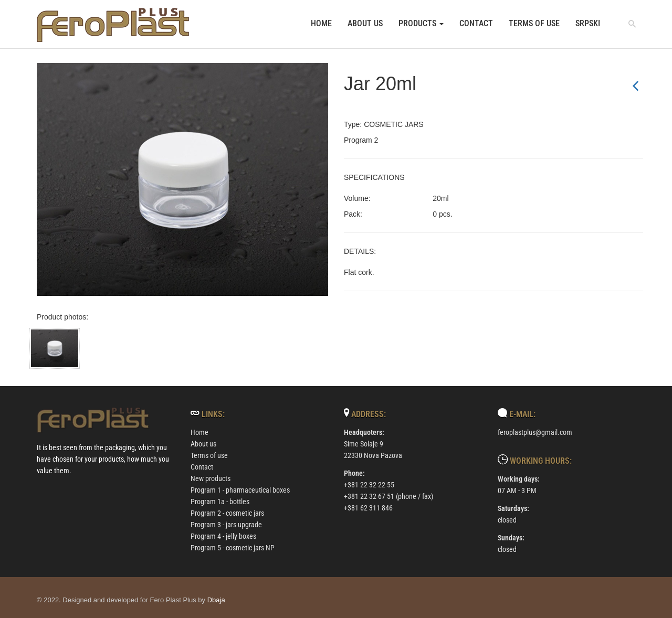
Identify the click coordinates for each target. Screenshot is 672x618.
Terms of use (534, 23)
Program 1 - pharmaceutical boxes (240, 490)
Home (321, 23)
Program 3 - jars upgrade (226, 525)
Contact (476, 23)
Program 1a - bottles (220, 502)
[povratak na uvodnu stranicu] (113, 25)
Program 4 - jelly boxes (223, 536)
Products (421, 23)
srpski (588, 23)
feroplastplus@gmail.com (535, 432)
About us (365, 23)
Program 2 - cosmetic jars (227, 513)
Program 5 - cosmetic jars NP (233, 548)
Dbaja (216, 600)
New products (211, 478)
